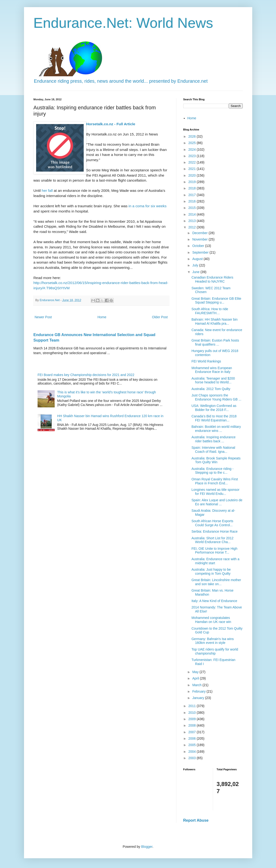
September (201, 252)
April (196, 678)
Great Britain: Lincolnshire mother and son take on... (216, 582)
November (200, 239)
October (199, 246)
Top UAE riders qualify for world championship (215, 651)
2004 (192, 752)
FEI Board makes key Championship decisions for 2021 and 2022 (86, 375)
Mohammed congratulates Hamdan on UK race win (211, 620)
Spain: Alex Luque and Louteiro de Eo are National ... (217, 502)
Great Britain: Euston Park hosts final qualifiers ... (215, 342)
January (199, 698)
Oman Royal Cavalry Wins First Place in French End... (215, 481)
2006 (192, 738)
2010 (192, 713)
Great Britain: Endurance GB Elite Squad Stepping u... (216, 301)
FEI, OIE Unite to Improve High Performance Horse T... (214, 551)
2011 (192, 706)
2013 (192, 221)
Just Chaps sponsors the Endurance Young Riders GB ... (216, 397)
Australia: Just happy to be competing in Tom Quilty (211, 571)
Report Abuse (196, 820)
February (199, 691)
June (196, 272)
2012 (192, 227)
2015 (192, 208)
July (196, 265)
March (197, 685)
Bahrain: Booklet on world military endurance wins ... (216, 429)
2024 (192, 149)
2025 (192, 143)
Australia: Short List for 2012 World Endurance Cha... (212, 540)
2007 (192, 732)
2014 (192, 214)
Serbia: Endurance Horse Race (214, 531)
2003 (192, 758)
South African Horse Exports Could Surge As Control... (212, 523)
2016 (192, 201)
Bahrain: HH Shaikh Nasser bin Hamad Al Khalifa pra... (214, 321)
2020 (192, 175)
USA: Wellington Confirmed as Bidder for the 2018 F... (214, 408)
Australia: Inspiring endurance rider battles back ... (213, 439)
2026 (192, 136)
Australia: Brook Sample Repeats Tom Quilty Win (216, 460)
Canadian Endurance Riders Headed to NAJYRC (212, 279)
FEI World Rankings (206, 361)
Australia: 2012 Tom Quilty (211, 389)
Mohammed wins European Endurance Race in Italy (212, 370)
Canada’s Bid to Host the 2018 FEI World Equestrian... (214, 418)
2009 (192, 719)
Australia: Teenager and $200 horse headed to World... (213, 380)
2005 (192, 745)
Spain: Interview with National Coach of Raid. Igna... (213, 450)
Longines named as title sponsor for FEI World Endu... (215, 492)
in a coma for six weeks (148, 206)
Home (102, 317)
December (200, 233)
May (196, 672)
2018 (192, 188)
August (198, 259)
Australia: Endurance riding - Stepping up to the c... (212, 471)
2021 (192, 169)
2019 (192, 182)
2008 (192, 725)
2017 (192, 195)
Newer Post (43, 317)
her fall (47, 190)
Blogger (147, 847)
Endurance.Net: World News (123, 23)
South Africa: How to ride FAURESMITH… (210, 311)
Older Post (160, 317)
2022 (192, 162)
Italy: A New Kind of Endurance (214, 601)
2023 (192, 156)
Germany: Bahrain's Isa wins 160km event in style (213, 641)
